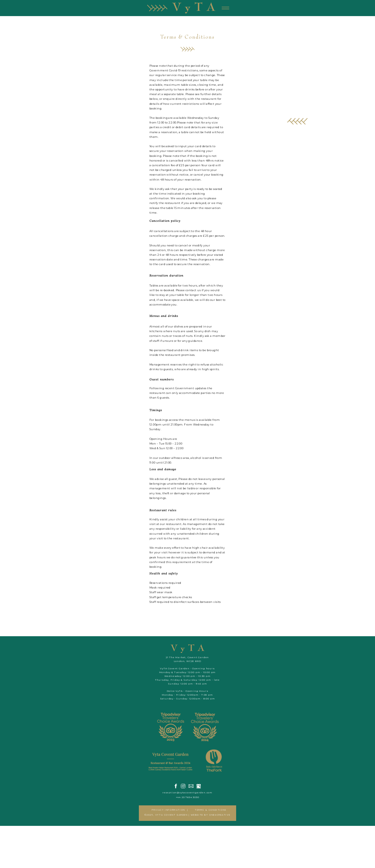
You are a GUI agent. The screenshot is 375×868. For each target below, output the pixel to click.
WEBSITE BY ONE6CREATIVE (346, 854)
